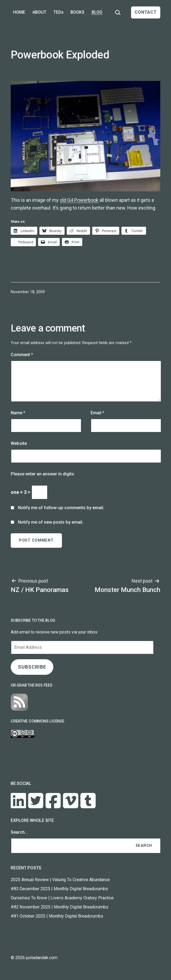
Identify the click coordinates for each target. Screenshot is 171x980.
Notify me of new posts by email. (51, 522)
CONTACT (146, 12)
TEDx (58, 12)
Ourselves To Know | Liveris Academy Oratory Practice (62, 898)
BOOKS (77, 12)
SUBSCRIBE (32, 667)
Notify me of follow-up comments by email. (61, 508)
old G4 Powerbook (79, 200)
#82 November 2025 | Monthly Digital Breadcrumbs (60, 907)
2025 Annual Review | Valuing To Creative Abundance (60, 880)
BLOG (97, 12)
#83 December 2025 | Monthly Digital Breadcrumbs (59, 889)
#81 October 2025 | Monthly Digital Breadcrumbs (57, 916)
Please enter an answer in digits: (43, 474)
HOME (19, 12)
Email (97, 413)
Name (18, 413)
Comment (22, 355)
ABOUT (39, 12)
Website (19, 443)
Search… (19, 832)
